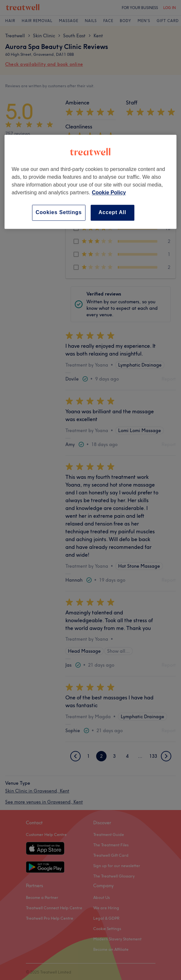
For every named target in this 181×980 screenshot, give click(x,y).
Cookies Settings (59, 213)
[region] (90, 182)
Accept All (112, 213)
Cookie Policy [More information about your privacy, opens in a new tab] (109, 193)
